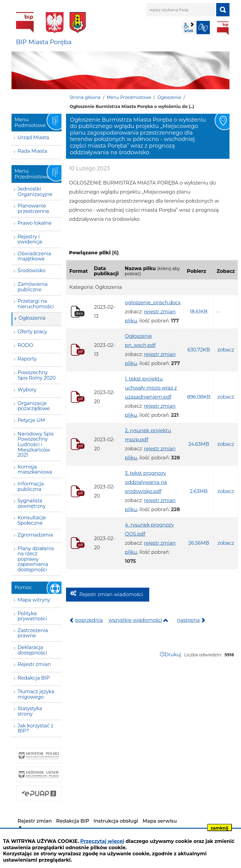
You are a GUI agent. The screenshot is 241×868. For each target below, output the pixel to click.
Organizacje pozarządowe (34, 406)
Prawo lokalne (35, 223)
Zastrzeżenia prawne (33, 633)
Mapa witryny (34, 600)
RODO (25, 345)
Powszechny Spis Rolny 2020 (37, 375)
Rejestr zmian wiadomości (111, 594)
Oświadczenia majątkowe (34, 256)
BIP (223, 28)
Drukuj (173, 655)
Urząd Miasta (33, 137)
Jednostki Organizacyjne (35, 192)
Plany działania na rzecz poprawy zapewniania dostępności (36, 559)
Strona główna (85, 97)
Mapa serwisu (160, 821)
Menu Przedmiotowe (129, 97)
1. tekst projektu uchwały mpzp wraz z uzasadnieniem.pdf (151, 388)
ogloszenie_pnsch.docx (153, 303)
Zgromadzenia (35, 535)
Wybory (27, 390)
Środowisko (31, 271)
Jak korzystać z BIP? (35, 728)
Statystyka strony (30, 711)
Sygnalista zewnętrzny (31, 503)
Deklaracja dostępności (32, 650)
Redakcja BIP (34, 678)
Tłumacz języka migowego (36, 694)
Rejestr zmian (34, 664)
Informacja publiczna (31, 486)
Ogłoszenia (169, 97)
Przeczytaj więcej (102, 841)
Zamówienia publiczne (33, 287)
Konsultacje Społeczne (32, 520)
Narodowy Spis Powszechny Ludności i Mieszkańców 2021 (36, 444)
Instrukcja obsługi (116, 821)
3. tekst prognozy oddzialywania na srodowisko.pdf (146, 482)
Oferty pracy (32, 332)
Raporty (27, 359)
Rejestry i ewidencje (30, 239)
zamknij (220, 828)
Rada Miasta (32, 151)
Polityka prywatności (32, 616)
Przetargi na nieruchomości (36, 304)
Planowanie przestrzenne (33, 209)
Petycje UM (31, 420)
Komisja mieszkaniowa (35, 470)
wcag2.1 (189, 28)
